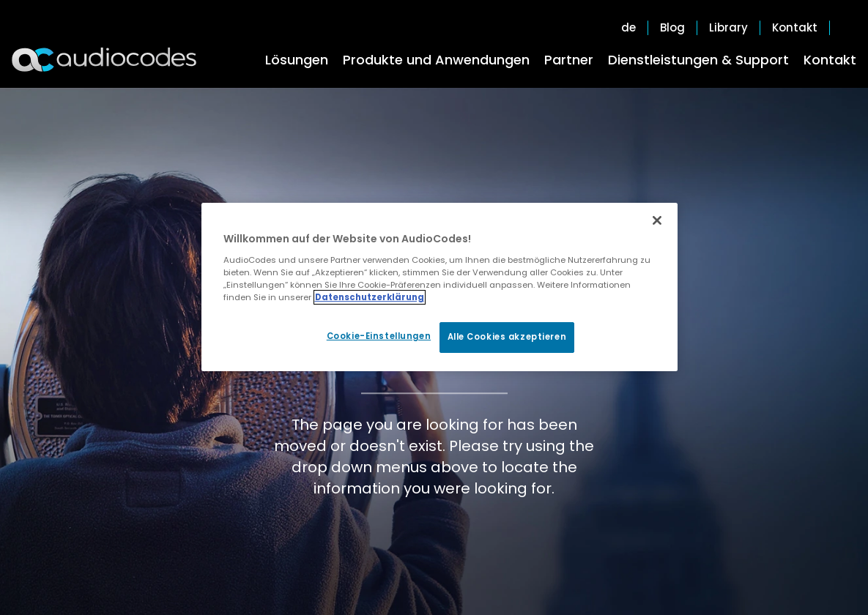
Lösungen (297, 60)
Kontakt (830, 60)
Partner (569, 60)
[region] (439, 287)
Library (728, 28)
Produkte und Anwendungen (436, 60)
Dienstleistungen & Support (698, 60)
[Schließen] (657, 220)
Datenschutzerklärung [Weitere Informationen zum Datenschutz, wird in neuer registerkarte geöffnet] (370, 297)
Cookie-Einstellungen (379, 336)
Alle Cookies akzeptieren (507, 337)
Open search (849, 28)
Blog (672, 28)
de (628, 28)
